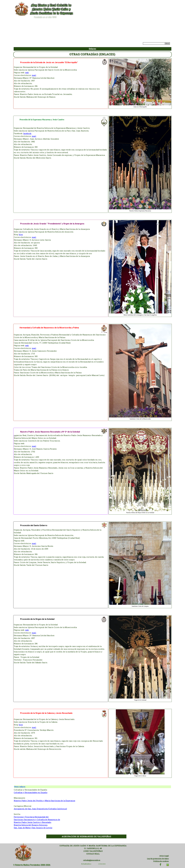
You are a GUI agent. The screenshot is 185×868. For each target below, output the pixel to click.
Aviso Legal (164, 856)
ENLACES (129, 44)
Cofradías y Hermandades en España (31, 792)
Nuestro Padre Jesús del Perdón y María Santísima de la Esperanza (44, 801)
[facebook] (160, 864)
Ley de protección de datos (158, 859)
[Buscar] (154, 44)
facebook (27, 133)
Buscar (168, 44)
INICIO (59, 44)
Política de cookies (161, 861)
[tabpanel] (61, 82)
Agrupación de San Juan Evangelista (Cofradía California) (40, 809)
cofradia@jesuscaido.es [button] (92, 860)
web (27, 73)
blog (21, 235)
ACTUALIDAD (77, 44)
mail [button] (34, 75)
